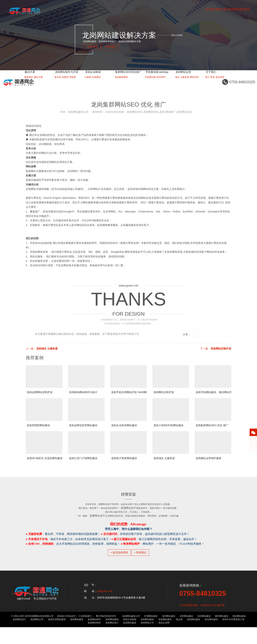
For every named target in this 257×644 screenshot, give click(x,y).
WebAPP (161, 82)
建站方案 (38, 82)
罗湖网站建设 (151, 633)
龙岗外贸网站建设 (57, 636)
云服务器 (185, 82)
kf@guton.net (105, 608)
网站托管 (194, 82)
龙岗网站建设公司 (131, 633)
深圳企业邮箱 (130, 636)
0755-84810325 (203, 610)
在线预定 (96, 82)
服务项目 (29, 82)
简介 (207, 82)
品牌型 (65, 82)
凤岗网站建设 (239, 633)
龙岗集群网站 (121, 82)
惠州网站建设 (222, 633)
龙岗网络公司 (37, 636)
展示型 (58, 82)
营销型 (73, 82)
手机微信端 (150, 82)
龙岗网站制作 (94, 636)
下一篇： (216, 349)
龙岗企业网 (164, 640)
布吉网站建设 (211, 636)
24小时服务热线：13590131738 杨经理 (202, 622)
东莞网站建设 (186, 633)
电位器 (179, 636)
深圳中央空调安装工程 (233, 636)
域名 (177, 82)
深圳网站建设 (169, 633)
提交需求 (220, 82)
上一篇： (42, 349)
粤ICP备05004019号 (106, 633)
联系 (213, 82)
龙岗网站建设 (77, 636)
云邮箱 (88, 82)
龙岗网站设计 (19, 636)
